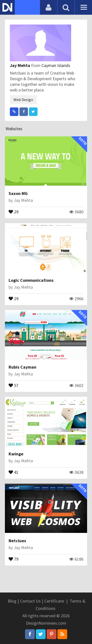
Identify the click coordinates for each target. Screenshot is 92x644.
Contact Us (30, 601)
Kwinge (16, 454)
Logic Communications (31, 280)
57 (13, 385)
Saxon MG (18, 193)
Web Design (23, 100)
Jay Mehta (20, 65)
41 (13, 472)
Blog (12, 601)
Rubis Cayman (22, 367)
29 (13, 211)
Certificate (54, 601)
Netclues (17, 541)
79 (13, 559)
